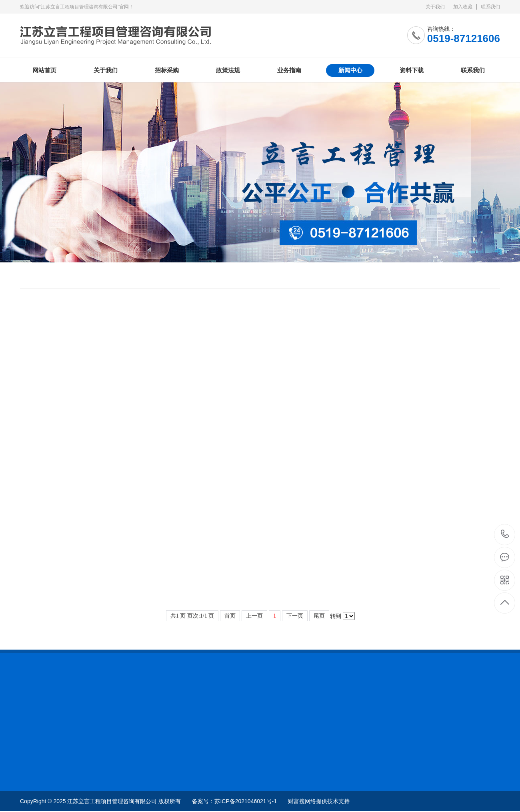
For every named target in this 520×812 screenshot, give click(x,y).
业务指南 (289, 70)
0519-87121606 (505, 535)
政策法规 (228, 70)
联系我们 (490, 7)
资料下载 (412, 70)
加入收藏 (463, 7)
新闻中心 (350, 70)
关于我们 (435, 7)
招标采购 (167, 70)
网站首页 (44, 70)
